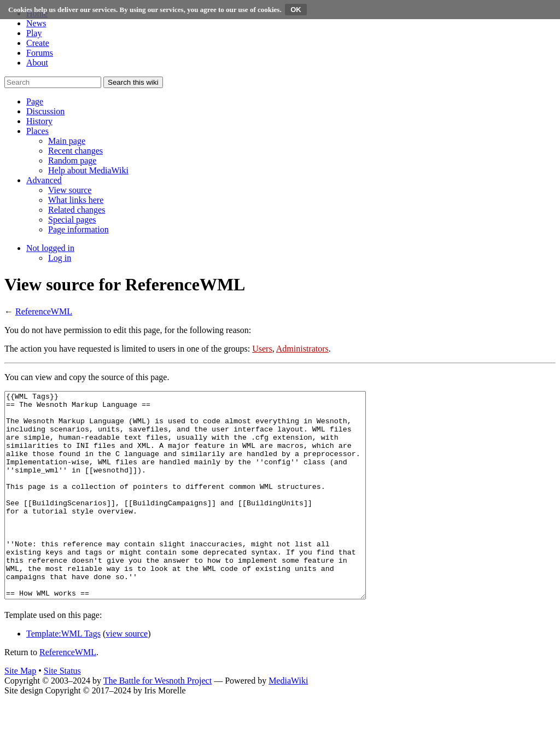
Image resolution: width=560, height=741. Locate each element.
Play (34, 33)
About (37, 63)
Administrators (302, 349)
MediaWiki (288, 722)
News (36, 23)
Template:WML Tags (63, 675)
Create (38, 43)
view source (127, 675)
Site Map (20, 712)
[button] (35, 101)
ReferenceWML (44, 311)
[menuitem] (67, 141)
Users (262, 349)
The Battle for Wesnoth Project (157, 722)
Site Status (62, 712)
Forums (40, 53)
